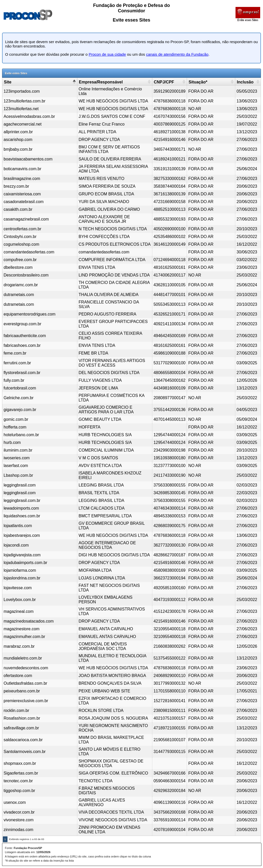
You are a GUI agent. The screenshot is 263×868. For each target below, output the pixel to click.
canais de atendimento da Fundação (177, 54)
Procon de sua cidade (107, 54)
